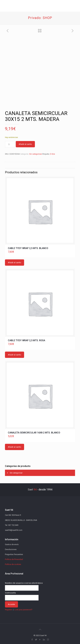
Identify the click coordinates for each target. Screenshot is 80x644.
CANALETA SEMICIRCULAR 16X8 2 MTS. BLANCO (34, 433)
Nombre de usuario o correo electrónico (24, 583)
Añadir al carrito (25, 144)
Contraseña (10, 593)
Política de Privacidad (14, 559)
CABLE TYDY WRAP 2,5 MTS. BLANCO (28, 248)
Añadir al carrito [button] (15, 263)
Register (8, 610)
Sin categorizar (36, 154)
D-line (52, 154)
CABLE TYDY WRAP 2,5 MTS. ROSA (26, 340)
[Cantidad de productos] (10, 144)
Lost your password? (23, 610)
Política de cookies (13, 564)
